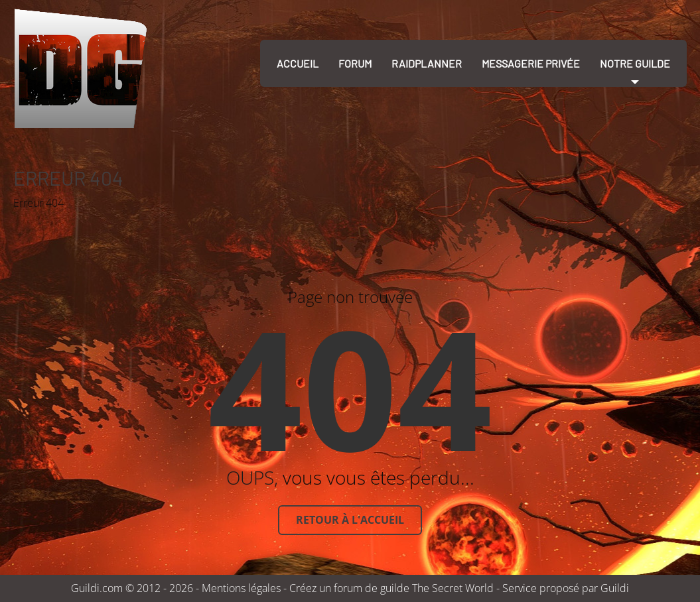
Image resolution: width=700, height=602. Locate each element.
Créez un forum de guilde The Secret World (391, 588)
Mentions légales (241, 588)
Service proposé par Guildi (566, 588)
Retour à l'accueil (350, 520)
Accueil (298, 63)
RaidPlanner (427, 63)
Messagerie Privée (531, 63)
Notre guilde (635, 63)
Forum (355, 63)
